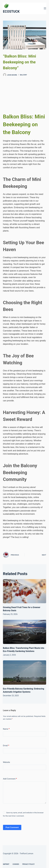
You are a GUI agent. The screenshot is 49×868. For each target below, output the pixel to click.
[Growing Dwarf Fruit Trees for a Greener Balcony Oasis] (25, 591)
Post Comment (12, 827)
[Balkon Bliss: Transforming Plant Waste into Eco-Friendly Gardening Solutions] (25, 632)
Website (7, 762)
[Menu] (45, 8)
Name (6, 729)
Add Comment (10, 779)
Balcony (23, 75)
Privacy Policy (28, 864)
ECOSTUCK (11, 12)
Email (6, 746)
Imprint (6, 864)
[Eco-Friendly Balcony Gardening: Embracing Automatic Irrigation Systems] (25, 672)
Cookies (16, 864)
